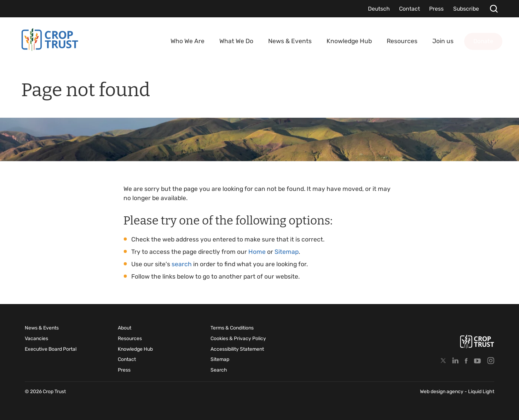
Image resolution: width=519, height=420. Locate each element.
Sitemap (287, 252)
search (182, 264)
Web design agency (442, 392)
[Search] (494, 9)
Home (257, 252)
